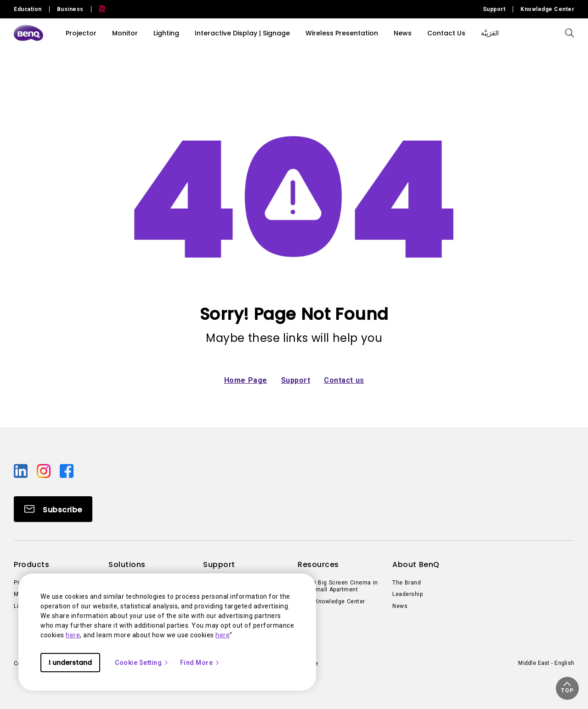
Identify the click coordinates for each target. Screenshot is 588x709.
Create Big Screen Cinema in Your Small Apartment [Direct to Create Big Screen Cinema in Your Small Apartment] (338, 586)
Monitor (125, 33)
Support (296, 380)
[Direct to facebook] (67, 470)
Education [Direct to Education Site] (28, 9)
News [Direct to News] (400, 606)
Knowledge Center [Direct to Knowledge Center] (547, 9)
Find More (200, 663)
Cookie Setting (142, 663)
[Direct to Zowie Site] (98, 9)
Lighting (166, 33)
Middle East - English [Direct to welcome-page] (546, 663)
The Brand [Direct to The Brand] (407, 583)
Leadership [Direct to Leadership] (407, 594)
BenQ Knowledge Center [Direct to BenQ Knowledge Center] (331, 601)
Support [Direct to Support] (494, 9)
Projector (81, 33)
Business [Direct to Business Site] (70, 9)
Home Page (246, 380)
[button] (567, 688)
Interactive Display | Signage (242, 33)
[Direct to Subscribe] (53, 509)
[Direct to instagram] (45, 470)
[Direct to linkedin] (22, 470)
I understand (70, 663)
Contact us (344, 380)
